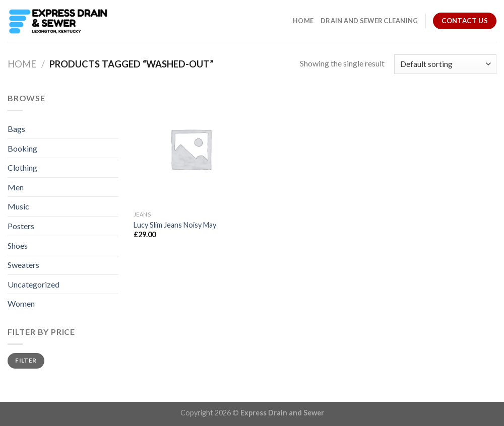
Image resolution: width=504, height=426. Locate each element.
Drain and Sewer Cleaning (369, 21)
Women (21, 303)
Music (18, 206)
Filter (26, 360)
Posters (21, 226)
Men (16, 187)
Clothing (22, 167)
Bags (16, 129)
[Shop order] (445, 64)
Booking (22, 148)
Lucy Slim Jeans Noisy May (175, 225)
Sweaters (23, 265)
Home (303, 21)
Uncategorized (34, 284)
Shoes (18, 245)
